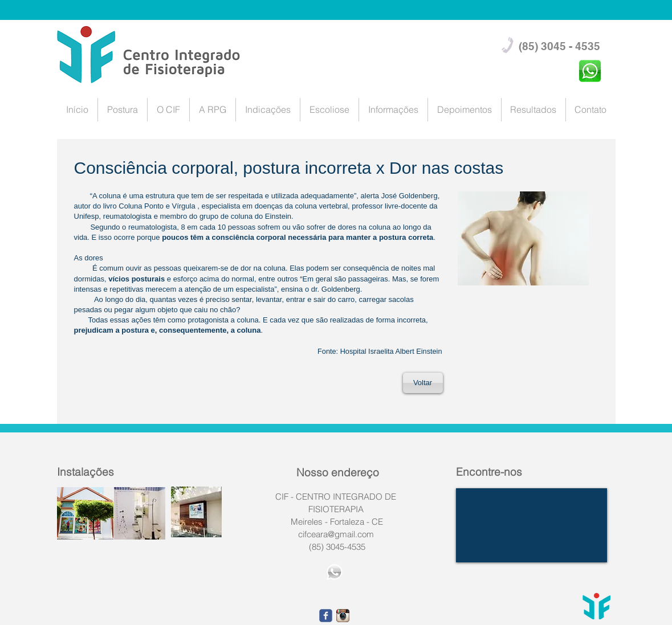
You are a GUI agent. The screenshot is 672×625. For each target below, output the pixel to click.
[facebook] (326, 616)
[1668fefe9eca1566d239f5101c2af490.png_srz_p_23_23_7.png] (343, 616)
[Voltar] (423, 383)
